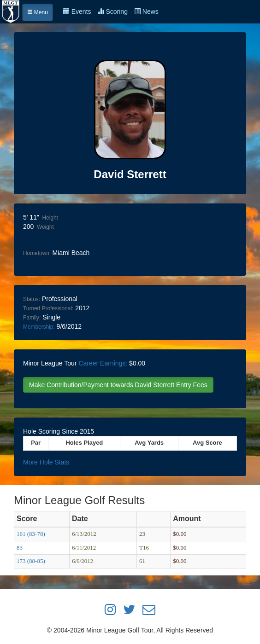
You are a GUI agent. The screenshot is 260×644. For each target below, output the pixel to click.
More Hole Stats (46, 462)
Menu (38, 12)
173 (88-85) (31, 561)
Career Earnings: (103, 363)
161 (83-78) (31, 534)
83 (20, 548)
